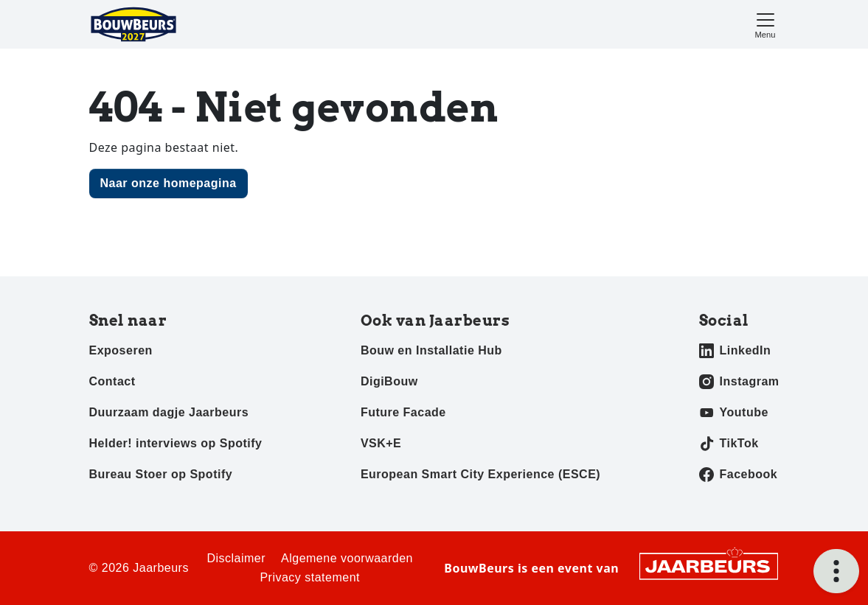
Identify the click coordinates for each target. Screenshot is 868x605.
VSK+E (381, 443)
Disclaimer (236, 558)
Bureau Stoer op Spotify (161, 474)
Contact (112, 381)
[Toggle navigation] (765, 24)
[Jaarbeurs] (709, 565)
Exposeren (121, 350)
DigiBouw (389, 381)
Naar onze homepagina (169, 183)
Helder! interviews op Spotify (176, 443)
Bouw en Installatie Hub (431, 350)
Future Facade (403, 412)
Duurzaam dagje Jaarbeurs (169, 412)
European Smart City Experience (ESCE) (480, 474)
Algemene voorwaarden (347, 558)
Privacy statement (310, 577)
